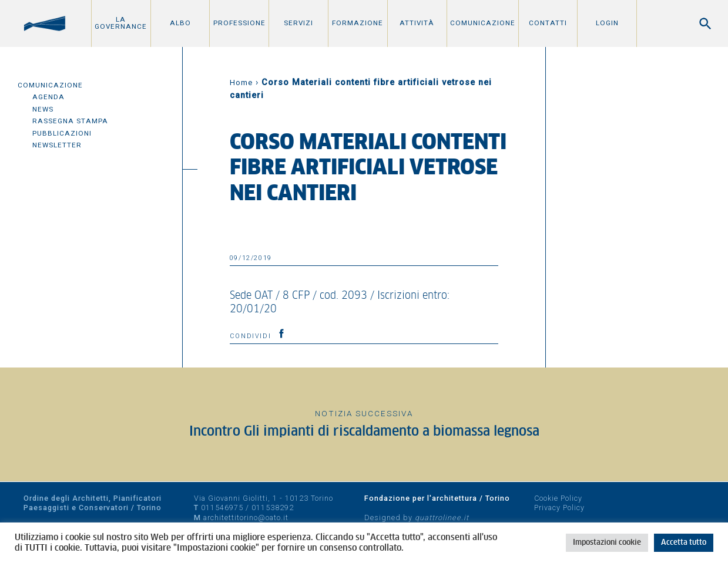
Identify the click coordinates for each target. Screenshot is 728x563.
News (43, 109)
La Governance (121, 23)
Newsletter (57, 145)
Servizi (298, 23)
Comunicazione (483, 23)
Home (241, 82)
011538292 (273, 508)
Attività (417, 23)
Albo (180, 23)
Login (607, 23)
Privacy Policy (559, 508)
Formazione (358, 23)
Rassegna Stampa (70, 121)
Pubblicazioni (62, 133)
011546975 (222, 508)
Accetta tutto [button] (684, 543)
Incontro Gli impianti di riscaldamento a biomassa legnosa (364, 432)
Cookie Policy (558, 498)
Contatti (548, 23)
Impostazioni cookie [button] (607, 543)
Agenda (48, 97)
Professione (239, 23)
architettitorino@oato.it (246, 518)
